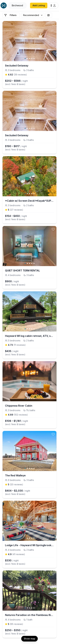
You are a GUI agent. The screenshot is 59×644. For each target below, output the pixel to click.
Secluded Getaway (17, 66)
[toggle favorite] (53, 24)
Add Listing (39, 5)
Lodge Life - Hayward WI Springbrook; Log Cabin (29, 545)
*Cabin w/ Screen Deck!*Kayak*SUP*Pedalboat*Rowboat (29, 201)
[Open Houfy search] (17, 5)
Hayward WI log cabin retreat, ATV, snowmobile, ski (29, 336)
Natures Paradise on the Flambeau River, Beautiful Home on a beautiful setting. (29, 615)
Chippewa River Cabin (19, 406)
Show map (29, 639)
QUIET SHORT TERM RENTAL (22, 270)
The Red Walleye (15, 475)
